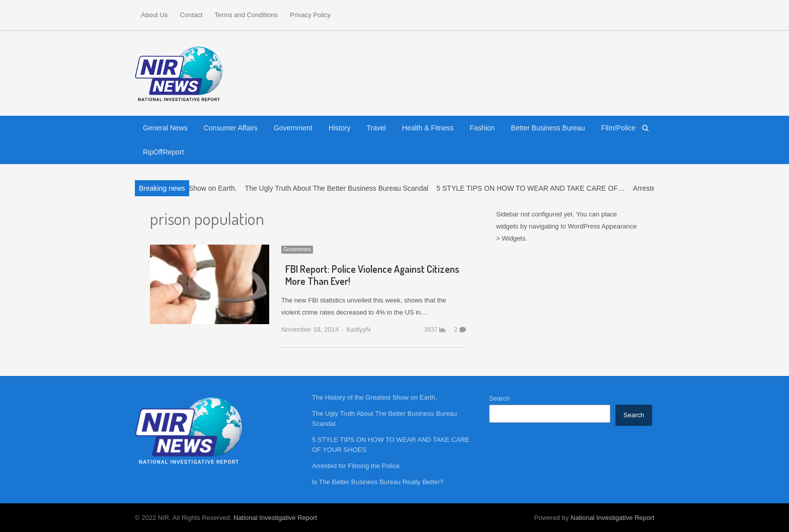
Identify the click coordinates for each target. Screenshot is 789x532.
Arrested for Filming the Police (356, 466)
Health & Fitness (428, 128)
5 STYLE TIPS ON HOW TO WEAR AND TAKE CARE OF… (535, 188)
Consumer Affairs (231, 128)
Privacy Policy (310, 15)
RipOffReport (163, 152)
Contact (191, 15)
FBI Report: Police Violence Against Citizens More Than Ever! (372, 275)
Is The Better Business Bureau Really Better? (378, 482)
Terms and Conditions (246, 15)
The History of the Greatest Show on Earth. (375, 397)
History (340, 128)
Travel (376, 128)
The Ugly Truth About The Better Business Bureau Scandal (341, 188)
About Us (154, 15)
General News (165, 128)
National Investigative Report (275, 518)
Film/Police (618, 128)
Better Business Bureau (548, 128)
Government (293, 128)
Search (499, 398)
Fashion (483, 128)
